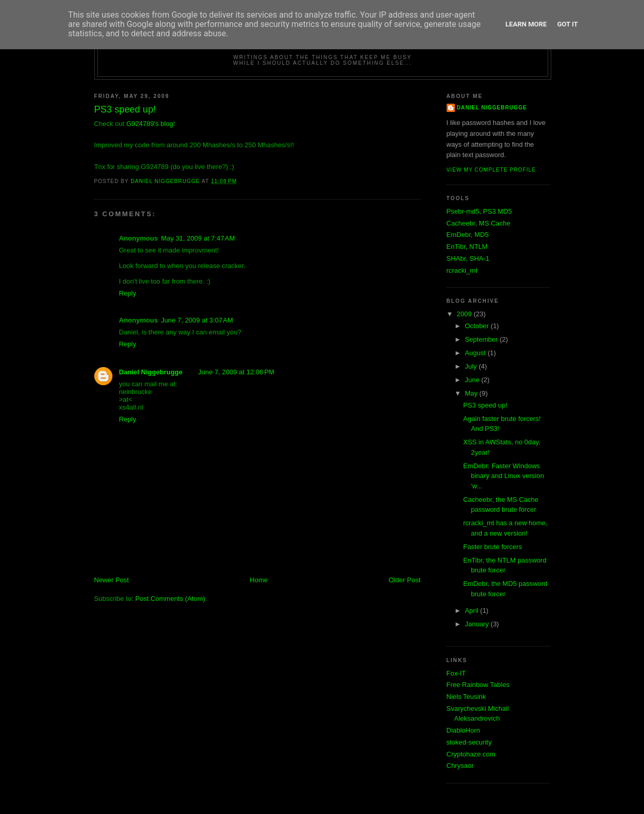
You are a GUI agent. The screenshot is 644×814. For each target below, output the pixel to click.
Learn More (526, 24)
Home (259, 580)
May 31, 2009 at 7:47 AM (198, 238)
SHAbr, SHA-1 (468, 258)
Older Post (404, 580)
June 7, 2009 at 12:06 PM (236, 372)
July (472, 366)
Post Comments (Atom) (170, 599)
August (476, 353)
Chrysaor (460, 766)
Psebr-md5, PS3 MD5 (479, 211)
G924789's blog (150, 124)
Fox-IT (456, 673)
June (473, 380)
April (473, 610)
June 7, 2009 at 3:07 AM (197, 320)
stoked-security (469, 742)
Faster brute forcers (492, 547)
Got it (567, 24)
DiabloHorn (463, 730)
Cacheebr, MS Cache (479, 223)
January (478, 624)
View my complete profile (491, 170)
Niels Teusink (466, 697)
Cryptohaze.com (471, 754)
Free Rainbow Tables (478, 685)
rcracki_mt (462, 270)
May (472, 393)
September (482, 339)
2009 (466, 314)
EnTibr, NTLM (467, 247)
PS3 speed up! (485, 405)
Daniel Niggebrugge (151, 372)
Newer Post (112, 580)
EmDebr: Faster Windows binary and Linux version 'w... (504, 476)
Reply (128, 293)
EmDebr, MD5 (468, 235)
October (478, 326)
